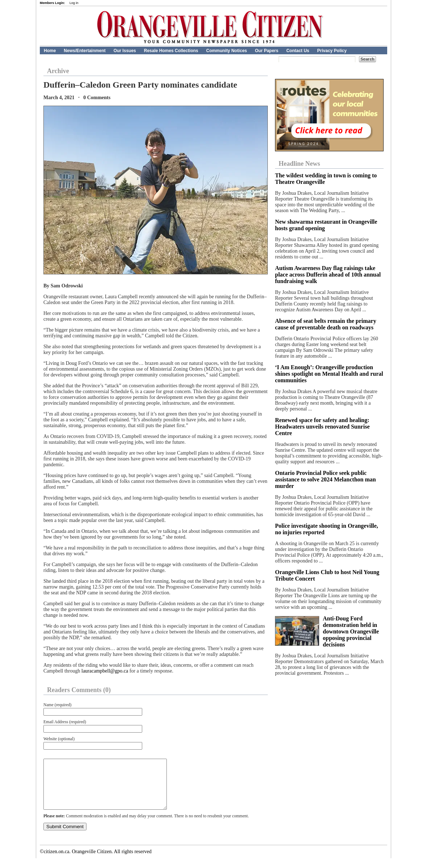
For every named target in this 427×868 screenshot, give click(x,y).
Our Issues (125, 51)
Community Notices (227, 51)
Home (50, 51)
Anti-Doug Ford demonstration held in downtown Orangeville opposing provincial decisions (351, 631)
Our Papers (267, 51)
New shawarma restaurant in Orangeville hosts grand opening (326, 225)
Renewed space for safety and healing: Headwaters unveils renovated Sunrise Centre (322, 427)
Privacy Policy (332, 51)
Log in (74, 3)
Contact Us (298, 51)
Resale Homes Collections (171, 51)
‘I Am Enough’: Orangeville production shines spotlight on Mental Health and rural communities (329, 374)
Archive (58, 71)
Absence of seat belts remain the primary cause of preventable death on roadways (326, 324)
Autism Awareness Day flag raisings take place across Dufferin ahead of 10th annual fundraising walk (328, 275)
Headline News (299, 164)
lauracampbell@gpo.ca (105, 671)
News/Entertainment (84, 51)
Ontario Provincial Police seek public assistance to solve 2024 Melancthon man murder (325, 479)
